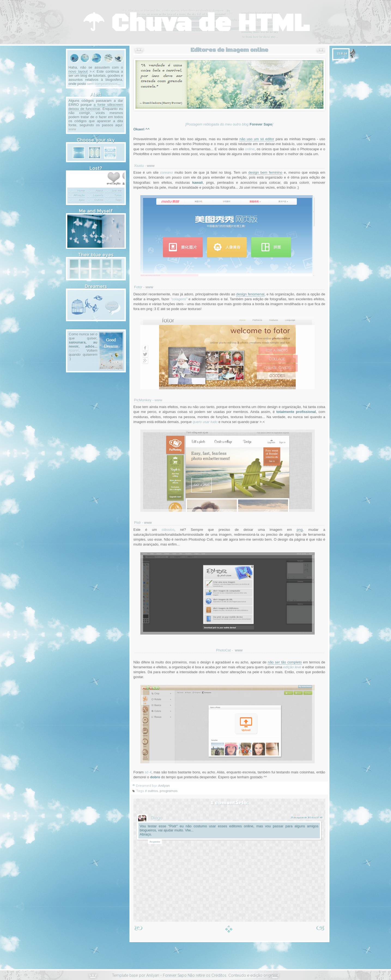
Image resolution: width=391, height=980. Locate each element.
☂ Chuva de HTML (196, 24)
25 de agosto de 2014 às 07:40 (307, 817)
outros (153, 791)
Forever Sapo (175, 975)
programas (169, 791)
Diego (157, 818)
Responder (155, 842)
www (151, 166)
